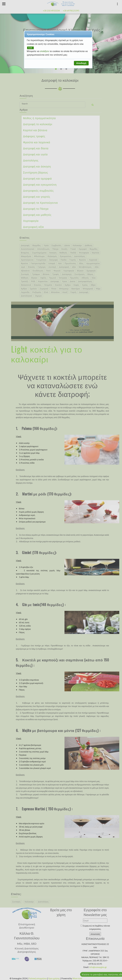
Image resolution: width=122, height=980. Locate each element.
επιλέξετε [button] (45, 51)
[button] (81, 63)
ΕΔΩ (30, 48)
